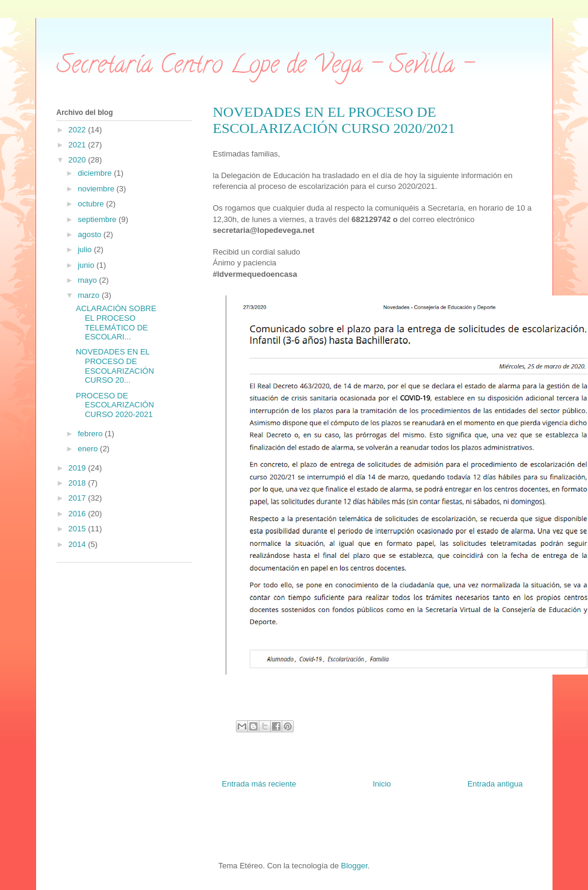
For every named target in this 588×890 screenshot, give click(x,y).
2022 (79, 130)
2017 (79, 498)
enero (89, 449)
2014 (79, 544)
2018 (79, 483)
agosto (91, 234)
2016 (79, 514)
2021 (79, 145)
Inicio (382, 784)
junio (87, 265)
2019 (79, 468)
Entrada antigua (495, 784)
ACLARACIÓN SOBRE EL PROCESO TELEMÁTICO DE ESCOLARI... (116, 323)
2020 (79, 160)
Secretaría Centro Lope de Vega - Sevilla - (265, 67)
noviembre (97, 189)
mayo (88, 280)
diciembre (96, 173)
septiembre (98, 219)
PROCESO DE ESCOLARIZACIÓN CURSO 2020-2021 (115, 405)
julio (86, 249)
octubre (92, 204)
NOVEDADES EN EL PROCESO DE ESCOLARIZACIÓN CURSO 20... (115, 366)
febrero (91, 434)
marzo (90, 295)
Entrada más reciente (259, 784)
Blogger (354, 866)
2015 (79, 529)
